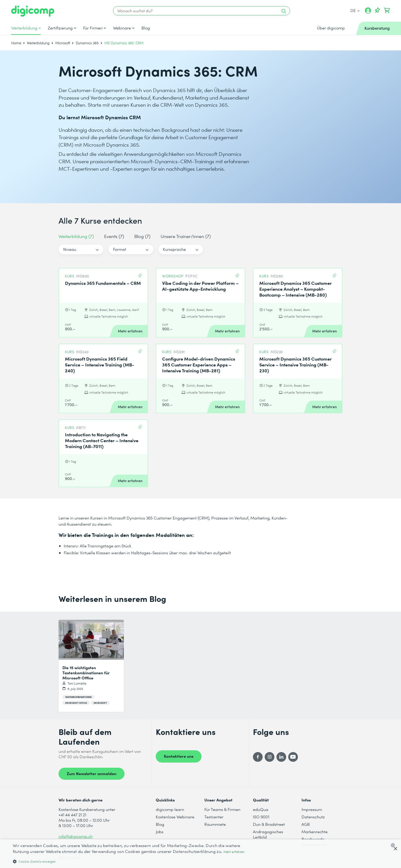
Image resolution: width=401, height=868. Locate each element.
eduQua (261, 809)
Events (114, 236)
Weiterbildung (24, 28)
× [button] (395, 849)
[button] (134, 861)
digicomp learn (170, 809)
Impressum (312, 809)
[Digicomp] (33, 11)
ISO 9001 (261, 817)
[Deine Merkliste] (377, 10)
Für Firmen (93, 28)
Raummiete (215, 824)
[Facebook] (258, 757)
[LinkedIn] (281, 757)
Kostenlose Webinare (175, 817)
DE (355, 10)
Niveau (70, 249)
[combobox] (394, 845)
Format (120, 249)
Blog (146, 28)
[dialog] (201, 854)
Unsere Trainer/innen (186, 236)
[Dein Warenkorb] (387, 10)
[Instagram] (270, 757)
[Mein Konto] (368, 12)
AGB (306, 824)
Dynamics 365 (87, 43)
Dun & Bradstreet (269, 824)
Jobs (160, 832)
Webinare (122, 28)
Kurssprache (174, 249)
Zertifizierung (60, 28)
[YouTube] (293, 757)
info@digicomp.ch (76, 836)
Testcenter (214, 817)
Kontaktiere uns (179, 756)
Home (16, 43)
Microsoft (63, 43)
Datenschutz (313, 817)
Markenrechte (315, 832)
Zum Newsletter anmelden (92, 773)
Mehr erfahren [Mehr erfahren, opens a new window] (234, 852)
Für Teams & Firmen (222, 809)
